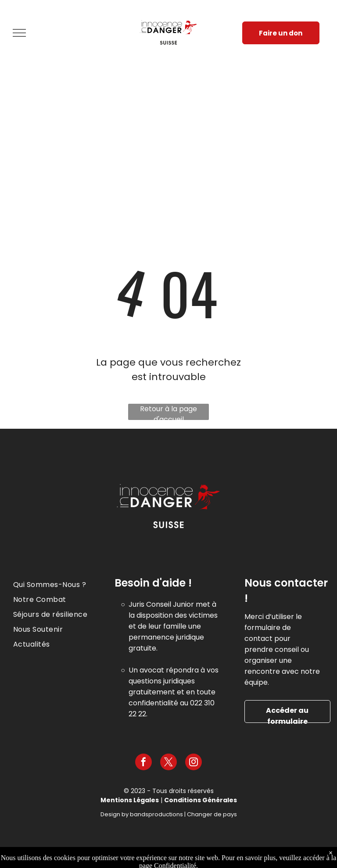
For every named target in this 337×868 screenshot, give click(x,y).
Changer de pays (212, 814)
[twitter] (168, 763)
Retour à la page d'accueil (168, 412)
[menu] (19, 33)
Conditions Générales (201, 800)
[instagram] (194, 763)
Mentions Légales (130, 800)
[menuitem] (61, 585)
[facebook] (143, 763)
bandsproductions (156, 814)
